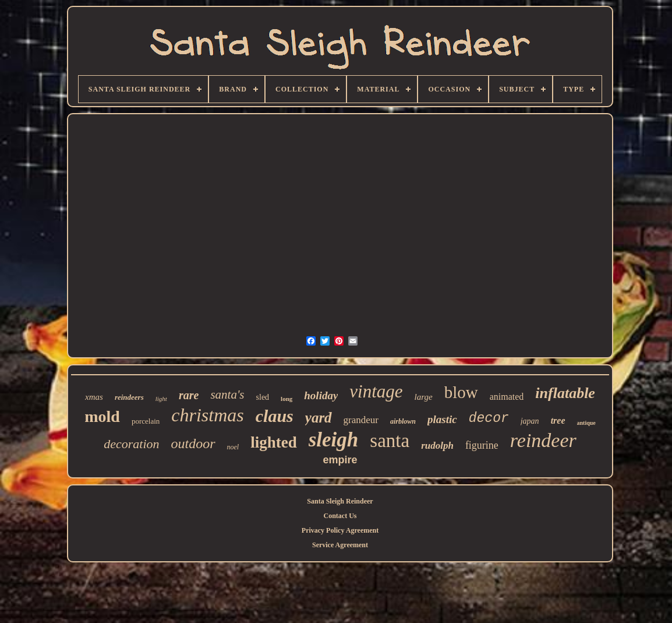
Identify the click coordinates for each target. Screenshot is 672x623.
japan (530, 421)
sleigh (334, 440)
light (161, 399)
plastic (442, 419)
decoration (131, 444)
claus (275, 416)
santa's (227, 395)
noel (233, 447)
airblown (403, 421)
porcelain (146, 421)
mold (102, 416)
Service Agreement (340, 545)
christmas (207, 415)
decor (489, 418)
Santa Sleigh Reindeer (340, 501)
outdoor (193, 444)
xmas (94, 397)
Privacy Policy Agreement (340, 530)
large (424, 397)
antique (586, 423)
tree (558, 420)
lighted (274, 442)
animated (507, 397)
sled (263, 397)
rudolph (437, 446)
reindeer (543, 440)
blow (461, 392)
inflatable (565, 393)
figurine (482, 445)
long (287, 399)
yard (319, 418)
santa (390, 441)
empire (340, 460)
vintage (376, 391)
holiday (321, 395)
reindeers (129, 397)
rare (189, 395)
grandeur (361, 420)
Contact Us (340, 516)
